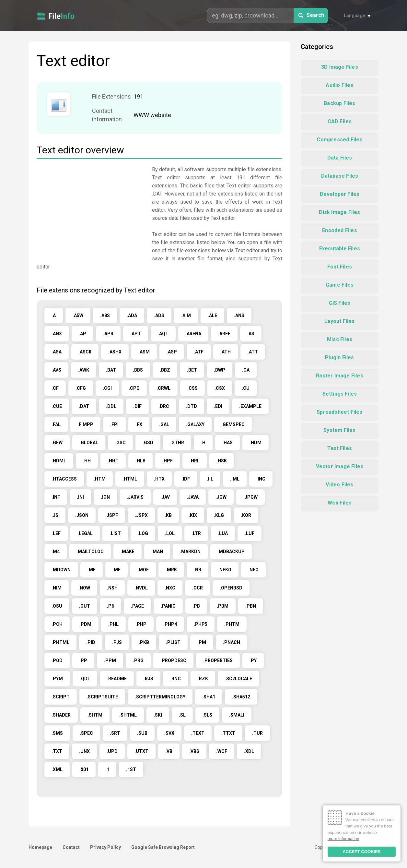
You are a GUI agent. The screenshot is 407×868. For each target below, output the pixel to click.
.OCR (198, 588)
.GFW (57, 443)
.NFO (253, 570)
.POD (57, 660)
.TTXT (228, 733)
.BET (192, 370)
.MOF (143, 570)
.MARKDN (190, 552)
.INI (80, 497)
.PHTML (60, 642)
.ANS (239, 315)
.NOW (84, 588)
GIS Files (340, 303)
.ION (105, 497)
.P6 (110, 606)
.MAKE (128, 552)
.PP (83, 660)
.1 (107, 769)
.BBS (138, 370)
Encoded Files (340, 230)
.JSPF (112, 515)
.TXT (57, 751)
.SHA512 (241, 697)
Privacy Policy (105, 847)
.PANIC (168, 606)
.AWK (84, 370)
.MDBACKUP (231, 552)
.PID (91, 642)
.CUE (57, 406)
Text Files (340, 448)
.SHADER (61, 715)
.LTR (196, 533)
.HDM (256, 443)
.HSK (222, 461)
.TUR (257, 733)
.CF (55, 388)
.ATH (226, 352)
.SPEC (86, 733)
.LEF (56, 533)
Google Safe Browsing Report (163, 847)
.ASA (57, 352)
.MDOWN (61, 570)
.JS (55, 515)
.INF (56, 497)
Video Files (339, 485)
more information (343, 839)
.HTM (100, 479)
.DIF (137, 406)
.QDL (85, 679)
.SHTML (128, 715)
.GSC (120, 443)
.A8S (105, 315)
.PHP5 (201, 624)
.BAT (111, 370)
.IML (235, 479)
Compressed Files (339, 140)
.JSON (82, 515)
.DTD (192, 406)
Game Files (340, 285)
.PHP (141, 624)
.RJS (148, 679)
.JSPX (141, 515)
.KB (168, 515)
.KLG (219, 515)
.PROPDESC (173, 660)
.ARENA (193, 334)
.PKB (144, 642)
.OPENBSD (231, 588)
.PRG (138, 660)
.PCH (57, 624)
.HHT (113, 461)
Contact (71, 847)
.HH (87, 461)
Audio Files (339, 85)
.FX (139, 424)
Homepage (40, 847)
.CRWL (163, 388)
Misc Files (340, 339)
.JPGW (250, 497)
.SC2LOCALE (238, 679)
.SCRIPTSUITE (102, 697)
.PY (253, 660)
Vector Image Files (340, 466)
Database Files (340, 176)
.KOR (246, 515)
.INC (261, 479)
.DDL (111, 406)
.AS (251, 334)
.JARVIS (135, 497)
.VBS (194, 751)
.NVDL (141, 588)
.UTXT (141, 751)
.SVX (169, 733)
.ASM (144, 352)
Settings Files (340, 394)
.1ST (131, 769)
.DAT (84, 406)
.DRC (164, 406)
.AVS (56, 370)
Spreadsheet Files (339, 412)
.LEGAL (85, 533)
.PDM (85, 624)
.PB (196, 606)
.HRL (195, 461)
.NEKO (225, 570)
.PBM (223, 606)
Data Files (340, 158)
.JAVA (193, 497)
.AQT (163, 334)
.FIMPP (85, 424)
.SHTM (95, 715)
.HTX (159, 479)
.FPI (114, 424)
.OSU (57, 606)
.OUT (85, 606)
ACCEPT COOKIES (361, 852)
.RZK (203, 679)
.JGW (221, 497)
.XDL (249, 751)
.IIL (210, 479)
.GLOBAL (89, 443)
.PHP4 (170, 624)
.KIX (193, 515)
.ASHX (115, 352)
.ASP (172, 352)
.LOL (170, 533)
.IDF (186, 479)
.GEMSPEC (233, 424)
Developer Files (340, 194)
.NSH (112, 588)
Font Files (340, 267)
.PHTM (232, 624)
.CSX (220, 388)
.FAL (56, 424)
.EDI (218, 406)
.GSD (148, 443)
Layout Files (339, 321)
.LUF (250, 533)
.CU (246, 388)
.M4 (56, 552)
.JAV (165, 497)
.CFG (81, 388)
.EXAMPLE (250, 406)
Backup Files (339, 103)
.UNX (84, 751)
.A (54, 315)
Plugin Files (339, 357)
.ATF (199, 352)
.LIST (115, 533)
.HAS (227, 443)
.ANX (57, 334)
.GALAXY (195, 424)
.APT (136, 334)
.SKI (158, 715)
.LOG (143, 533)
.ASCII (85, 352)
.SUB (142, 733)
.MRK (171, 570)
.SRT (115, 733)
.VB (169, 751)
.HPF (168, 461)
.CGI (107, 388)
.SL (182, 715)
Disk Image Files (339, 212)
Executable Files (340, 249)
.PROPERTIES (218, 660)
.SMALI (237, 715)
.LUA (223, 533)
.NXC (170, 588)
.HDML (59, 461)
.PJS (117, 642)
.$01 (84, 769)
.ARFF (224, 334)
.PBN (251, 606)
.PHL (113, 624)
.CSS (192, 388)
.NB (198, 570)
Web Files (340, 503)
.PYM (57, 679)
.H (203, 443)
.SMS (57, 733)
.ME (92, 570)
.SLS (207, 715)
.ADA (132, 315)
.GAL (164, 424)
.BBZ (165, 370)
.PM (202, 642)
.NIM (57, 588)
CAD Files (340, 121)
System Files (339, 430)
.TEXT (198, 733)
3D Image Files (340, 67)
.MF (116, 570)
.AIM (186, 315)
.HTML (130, 479)
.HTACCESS (64, 479)
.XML (57, 769)
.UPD (112, 751)
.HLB (140, 461)
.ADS (159, 315)
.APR (108, 334)
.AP (82, 334)
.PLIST (173, 642)
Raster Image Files (340, 376)
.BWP (220, 370)
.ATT (253, 352)
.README (117, 679)
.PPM (110, 660)
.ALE (212, 315)
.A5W (78, 315)
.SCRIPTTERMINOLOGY (160, 697)
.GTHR (177, 443)
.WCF (222, 751)
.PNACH (232, 642)
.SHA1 (209, 697)
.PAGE (137, 606)
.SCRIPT (61, 697)
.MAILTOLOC (90, 552)
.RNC (175, 679)
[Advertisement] (91, 211)
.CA (246, 370)
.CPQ (134, 388)
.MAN (157, 552)
